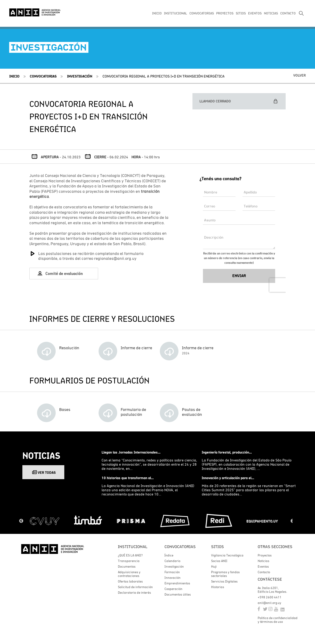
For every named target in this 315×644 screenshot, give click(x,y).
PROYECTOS (225, 13)
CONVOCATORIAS (202, 13)
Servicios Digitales (224, 581)
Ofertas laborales (130, 581)
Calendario (172, 561)
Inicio (14, 76)
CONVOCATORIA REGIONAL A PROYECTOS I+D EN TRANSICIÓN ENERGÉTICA (164, 76)
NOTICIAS (271, 13)
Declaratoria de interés (134, 593)
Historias (218, 587)
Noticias (264, 561)
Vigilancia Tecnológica (227, 555)
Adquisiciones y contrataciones (129, 574)
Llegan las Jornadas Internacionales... (131, 452)
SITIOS (241, 13)
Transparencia (129, 561)
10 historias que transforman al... (128, 478)
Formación (172, 572)
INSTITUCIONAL (176, 13)
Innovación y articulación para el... (228, 478)
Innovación (173, 578)
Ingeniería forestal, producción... (227, 452)
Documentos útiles (178, 594)
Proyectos (265, 555)
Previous (21, 521)
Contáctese (270, 579)
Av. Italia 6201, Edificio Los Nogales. (272, 590)
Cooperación (173, 589)
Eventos (263, 566)
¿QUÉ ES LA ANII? (130, 555)
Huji (214, 566)
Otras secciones (275, 547)
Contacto (264, 572)
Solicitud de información (135, 587)
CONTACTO (288, 13)
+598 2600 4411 (270, 597)
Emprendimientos (177, 583)
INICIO (157, 13)
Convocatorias (43, 76)
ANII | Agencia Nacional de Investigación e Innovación (35, 12)
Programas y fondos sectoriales (225, 574)
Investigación (80, 76)
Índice (169, 555)
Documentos (127, 566)
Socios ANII (219, 561)
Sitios (217, 547)
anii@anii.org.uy (269, 603)
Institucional (133, 547)
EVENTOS (255, 13)
